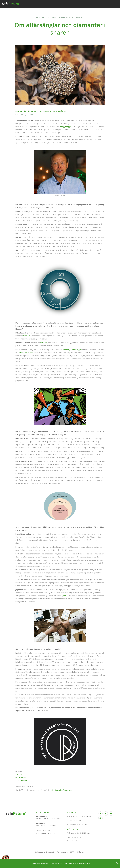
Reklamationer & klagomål (45, 852)
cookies (52, 863)
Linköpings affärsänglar (72, 350)
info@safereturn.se (49, 833)
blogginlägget (66, 126)
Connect (27, 336)
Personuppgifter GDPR (66, 852)
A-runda (19, 774)
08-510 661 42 (75, 821)
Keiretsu (44, 343)
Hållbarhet (80, 852)
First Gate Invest (26, 353)
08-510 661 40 (45, 830)
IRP (64, 596)
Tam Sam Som (21, 780)
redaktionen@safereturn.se (61, 790)
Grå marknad (21, 778)
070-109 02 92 (75, 838)
